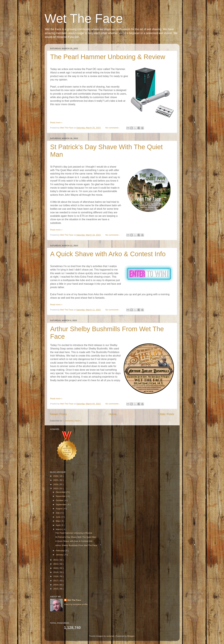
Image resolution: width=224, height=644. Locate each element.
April (58, 525)
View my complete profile (76, 604)
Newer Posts (58, 414)
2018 (56, 576)
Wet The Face (84, 18)
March (59, 529)
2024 (56, 484)
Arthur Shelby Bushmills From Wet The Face (76, 545)
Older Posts (166, 414)
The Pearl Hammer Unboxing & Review (108, 57)
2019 (56, 572)
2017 (56, 581)
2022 (56, 560)
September (61, 504)
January (60, 555)
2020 (56, 568)
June (58, 517)
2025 (56, 480)
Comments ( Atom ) (72, 421)
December (61, 492)
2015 (56, 589)
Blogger (131, 636)
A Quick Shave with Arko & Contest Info (108, 254)
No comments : (113, 128)
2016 (56, 585)
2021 (56, 564)
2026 (56, 476)
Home (113, 414)
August (59, 509)
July (58, 513)
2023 (56, 488)
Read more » (56, 123)
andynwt (110, 636)
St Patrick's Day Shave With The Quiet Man (76, 537)
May (58, 521)
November (61, 496)
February (60, 551)
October (60, 500)
